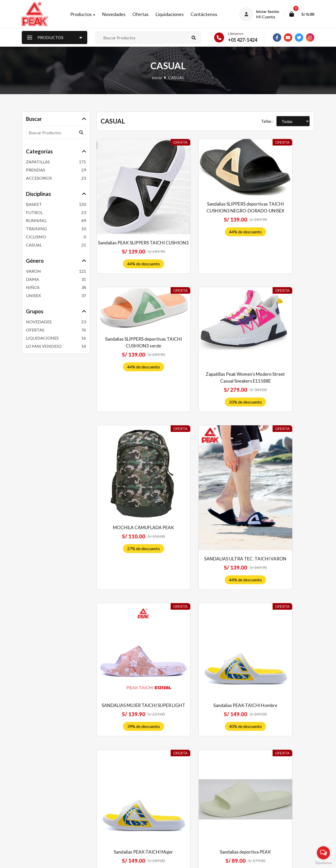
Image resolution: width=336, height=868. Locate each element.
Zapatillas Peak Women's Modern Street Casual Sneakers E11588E (130, 340)
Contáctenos (206, 15)
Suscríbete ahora (280, 828)
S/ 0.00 (308, 15)
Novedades (116, 15)
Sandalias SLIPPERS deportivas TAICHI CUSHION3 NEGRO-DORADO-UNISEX (205, 197)
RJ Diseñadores (300, 860)
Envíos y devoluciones (191, 799)
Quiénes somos (185, 773)
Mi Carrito (106, 808)
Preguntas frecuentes (190, 782)
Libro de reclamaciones (192, 825)
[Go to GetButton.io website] (323, 863)
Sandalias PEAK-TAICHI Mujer (280, 493)
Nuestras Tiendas (112, 816)
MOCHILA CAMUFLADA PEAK (205, 344)
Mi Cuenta (106, 799)
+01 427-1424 (243, 42)
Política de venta (186, 791)
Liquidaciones (172, 15)
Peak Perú (64, 860)
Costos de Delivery (188, 808)
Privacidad (181, 816)
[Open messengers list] (323, 853)
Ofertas (143, 15)
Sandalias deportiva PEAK (130, 620)
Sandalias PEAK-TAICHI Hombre (205, 493)
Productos (83, 15)
